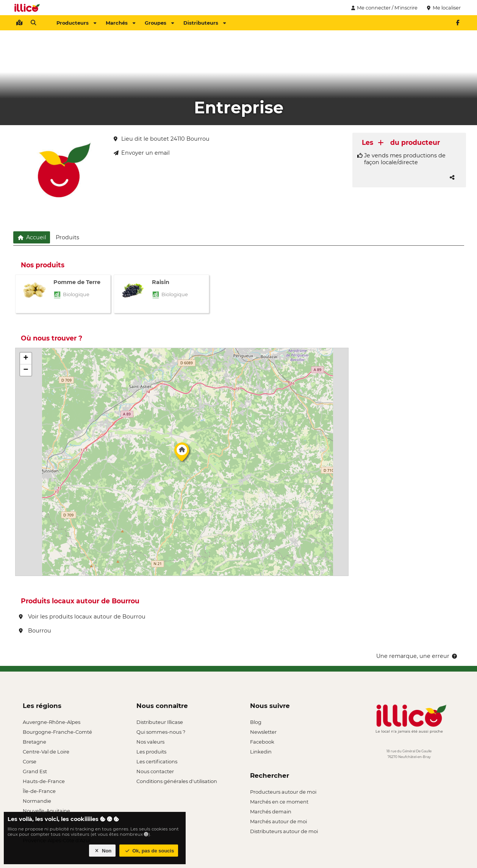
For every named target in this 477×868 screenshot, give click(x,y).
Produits (67, 237)
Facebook (262, 742)
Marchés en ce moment (279, 802)
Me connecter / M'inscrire (383, 8)
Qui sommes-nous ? (161, 732)
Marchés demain (271, 811)
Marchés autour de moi (278, 821)
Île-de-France (39, 791)
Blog (256, 722)
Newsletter (263, 732)
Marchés (120, 23)
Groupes (159, 23)
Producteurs (76, 23)
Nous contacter (155, 771)
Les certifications (157, 761)
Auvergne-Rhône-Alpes (52, 722)
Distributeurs (205, 23)
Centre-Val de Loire (46, 752)
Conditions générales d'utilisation (177, 781)
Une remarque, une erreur (417, 656)
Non (102, 851)
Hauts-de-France (44, 781)
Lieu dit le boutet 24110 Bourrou (162, 139)
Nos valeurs (150, 742)
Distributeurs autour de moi (284, 831)
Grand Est (35, 771)
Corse (30, 761)
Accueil (32, 237)
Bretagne (34, 742)
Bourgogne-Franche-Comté (57, 732)
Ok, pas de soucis (149, 851)
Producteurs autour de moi (283, 792)
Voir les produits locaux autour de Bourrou (82, 617)
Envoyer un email (142, 153)
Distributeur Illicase (160, 722)
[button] (182, 454)
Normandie (37, 801)
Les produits (151, 752)
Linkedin (261, 752)
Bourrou (35, 631)
